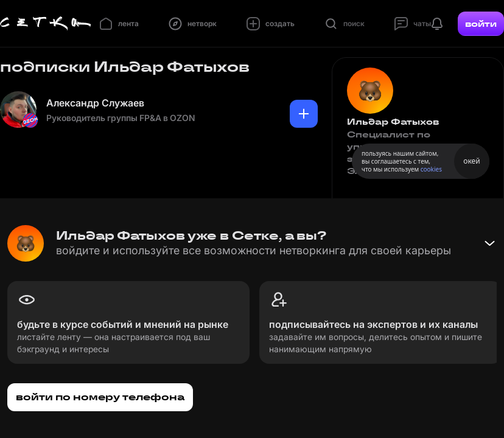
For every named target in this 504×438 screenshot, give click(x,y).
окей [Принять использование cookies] (471, 161)
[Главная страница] (46, 24)
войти (481, 24)
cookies (431, 169)
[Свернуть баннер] (489, 243)
